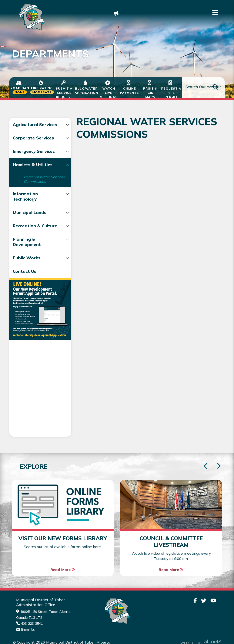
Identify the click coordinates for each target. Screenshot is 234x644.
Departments (39, 105)
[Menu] (215, 13)
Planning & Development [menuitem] (27, 262)
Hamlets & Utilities (80, 105)
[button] (59, 125)
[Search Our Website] (203, 88)
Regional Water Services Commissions (148, 105)
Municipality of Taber (31, 17)
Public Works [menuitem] (27, 278)
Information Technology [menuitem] (25, 211)
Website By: (201, 630)
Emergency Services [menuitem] (24, 159)
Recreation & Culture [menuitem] (27, 243)
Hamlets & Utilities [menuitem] (33, 175)
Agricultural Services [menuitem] (25, 127)
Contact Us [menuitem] (25, 292)
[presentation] (219, 454)
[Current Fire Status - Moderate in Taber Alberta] (42, 87)
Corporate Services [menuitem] (33, 143)
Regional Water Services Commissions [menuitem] (37, 192)
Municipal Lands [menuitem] (30, 227)
